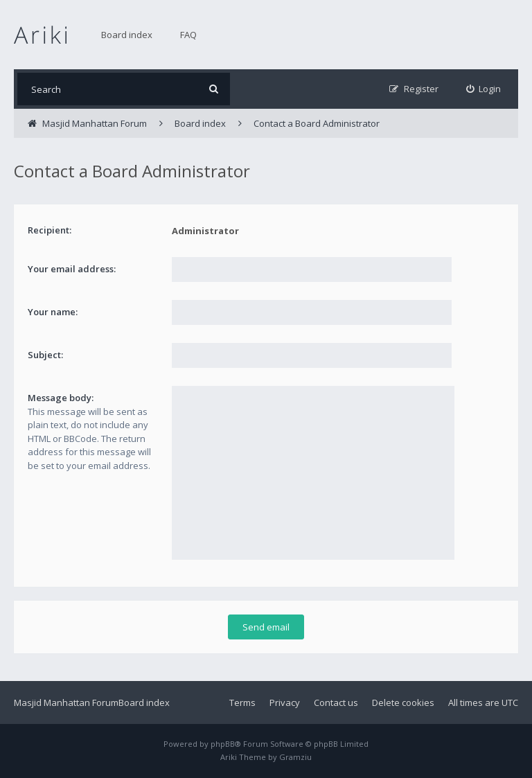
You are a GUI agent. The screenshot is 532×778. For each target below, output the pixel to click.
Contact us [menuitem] (336, 702)
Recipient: (50, 230)
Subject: (45, 355)
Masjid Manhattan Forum (66, 702)
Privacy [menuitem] (285, 702)
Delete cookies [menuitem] (403, 702)
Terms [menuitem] (242, 702)
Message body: (61, 398)
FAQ (188, 35)
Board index (127, 35)
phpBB (223, 744)
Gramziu (295, 757)
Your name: (53, 312)
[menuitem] (484, 89)
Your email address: (72, 269)
